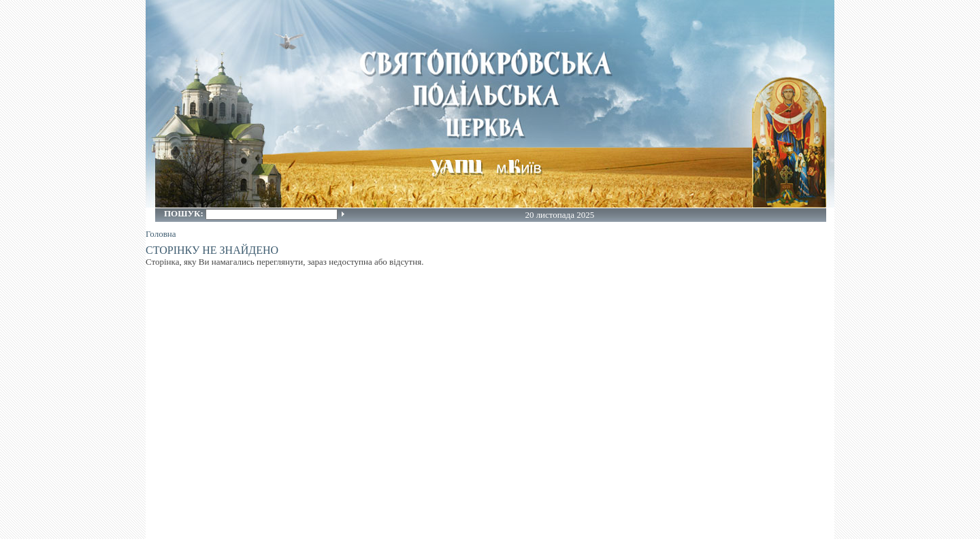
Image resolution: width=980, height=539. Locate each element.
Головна (161, 234)
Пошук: (185, 213)
